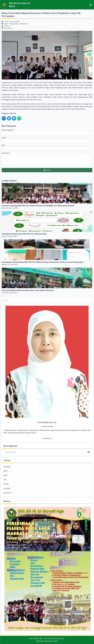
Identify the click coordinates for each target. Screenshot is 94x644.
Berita (6, 24)
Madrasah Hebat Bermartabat (47, 641)
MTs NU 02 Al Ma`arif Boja (54, 638)
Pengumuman (14, 24)
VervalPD (7, 488)
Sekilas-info (24, 24)
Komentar (6, 153)
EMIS (5, 471)
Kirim (47, 170)
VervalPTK (7, 493)
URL (3, 145)
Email (4, 138)
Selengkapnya (47, 438)
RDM (5, 475)
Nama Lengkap (8, 130)
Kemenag (7, 466)
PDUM (6, 484)
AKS (5, 480)
